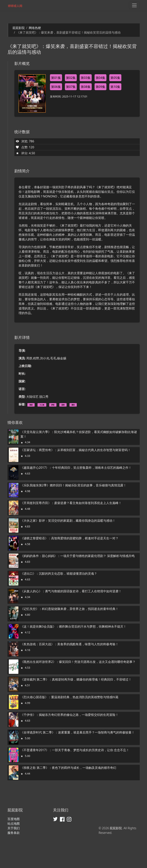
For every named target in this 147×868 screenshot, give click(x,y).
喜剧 (31, 405)
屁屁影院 (19, 28)
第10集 (115, 87)
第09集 (100, 87)
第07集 (71, 87)
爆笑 (73, 405)
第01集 (56, 78)
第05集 (115, 78)
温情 (63, 405)
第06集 (56, 87)
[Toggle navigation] (134, 5)
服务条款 (14, 833)
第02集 (71, 78)
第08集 (86, 87)
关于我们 (14, 828)
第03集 (86, 78)
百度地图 (14, 819)
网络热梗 (35, 28)
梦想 (53, 405)
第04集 (100, 78)
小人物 (42, 405)
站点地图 (14, 823)
